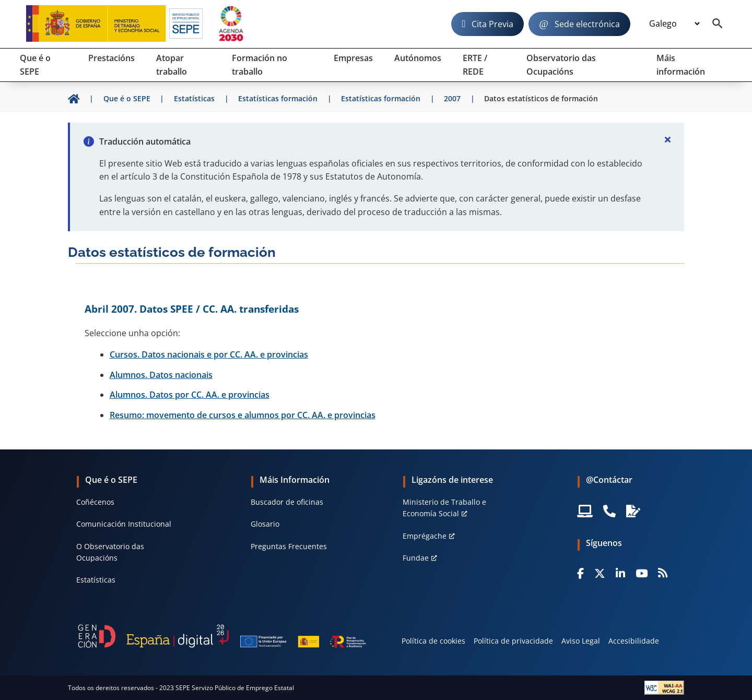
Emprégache (425, 536)
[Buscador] (718, 24)
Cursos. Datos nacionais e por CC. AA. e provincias (209, 354)
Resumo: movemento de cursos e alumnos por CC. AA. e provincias (243, 415)
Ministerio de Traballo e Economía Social (444, 508)
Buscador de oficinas (287, 502)
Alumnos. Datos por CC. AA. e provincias (190, 395)
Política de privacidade (513, 641)
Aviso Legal (581, 641)
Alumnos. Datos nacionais (161, 375)
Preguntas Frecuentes (289, 546)
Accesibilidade (634, 641)
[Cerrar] (667, 139)
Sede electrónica (587, 24)
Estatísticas (96, 580)
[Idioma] (674, 24)
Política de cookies (433, 641)
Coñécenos (95, 502)
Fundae (416, 558)
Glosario (265, 524)
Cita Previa (492, 24)
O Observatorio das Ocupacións (110, 552)
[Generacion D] (222, 636)
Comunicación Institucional (124, 524)
